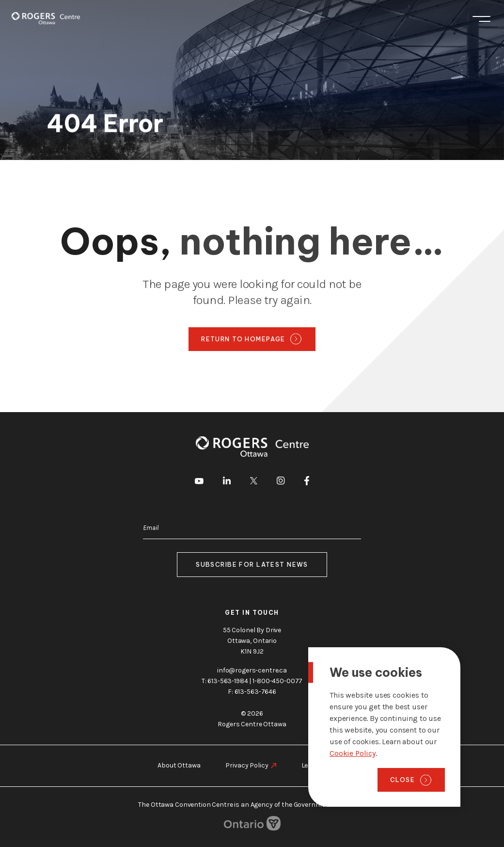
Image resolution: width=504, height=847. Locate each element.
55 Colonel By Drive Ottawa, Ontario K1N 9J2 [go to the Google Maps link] (252, 641)
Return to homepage (243, 339)
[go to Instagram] (281, 482)
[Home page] (46, 18)
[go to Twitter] (254, 482)
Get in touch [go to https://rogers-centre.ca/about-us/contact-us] (252, 613)
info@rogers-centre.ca (252, 670)
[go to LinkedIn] (227, 482)
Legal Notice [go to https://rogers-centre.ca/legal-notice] (320, 765)
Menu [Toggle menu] (481, 19)
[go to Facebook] (307, 482)
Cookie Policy (353, 753)
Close (402, 780)
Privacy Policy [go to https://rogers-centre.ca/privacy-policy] (247, 765)
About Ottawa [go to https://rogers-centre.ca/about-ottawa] (179, 765)
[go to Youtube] (199, 482)
